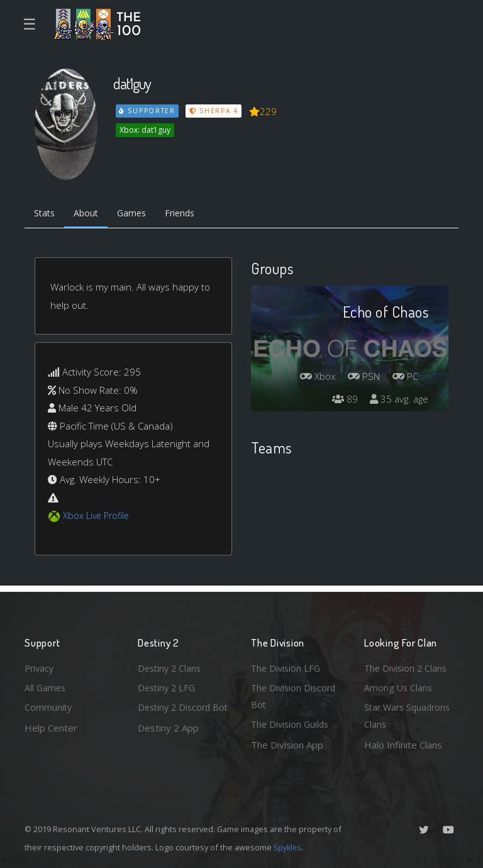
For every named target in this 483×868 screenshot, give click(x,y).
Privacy (40, 665)
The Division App (287, 745)
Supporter (148, 111)
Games (139, 214)
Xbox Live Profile (98, 517)
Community (49, 706)
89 (341, 400)
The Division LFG (287, 665)
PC (404, 377)
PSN (360, 377)
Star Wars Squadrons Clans (410, 715)
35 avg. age (398, 400)
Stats (46, 214)
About (90, 214)
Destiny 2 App (168, 745)
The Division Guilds (292, 724)
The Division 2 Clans (407, 665)
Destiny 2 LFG (168, 686)
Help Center (51, 726)
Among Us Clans (399, 686)
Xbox (311, 377)
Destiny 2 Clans (171, 665)
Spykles (288, 847)
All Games (46, 686)
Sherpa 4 (215, 111)
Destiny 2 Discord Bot (176, 715)
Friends (190, 214)
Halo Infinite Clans (403, 745)
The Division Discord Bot (295, 695)
